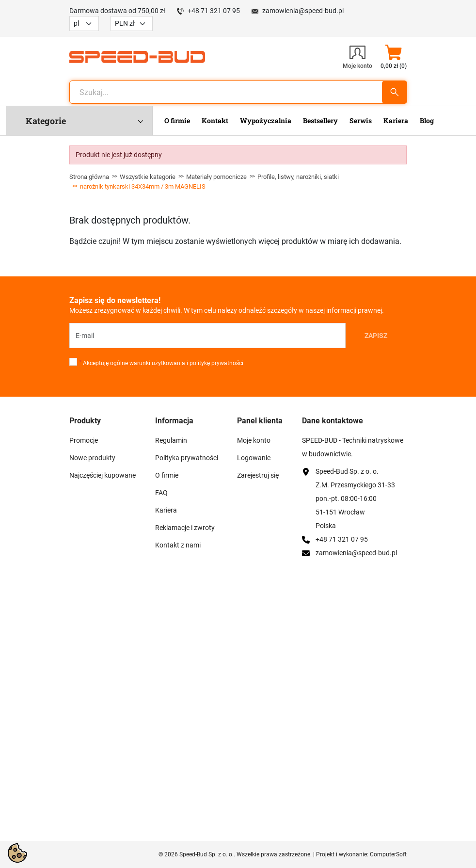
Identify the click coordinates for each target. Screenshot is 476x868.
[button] (393, 57)
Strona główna (89, 177)
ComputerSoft (388, 854)
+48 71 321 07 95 (214, 11)
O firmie (167, 475)
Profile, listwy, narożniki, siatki (298, 177)
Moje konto (254, 440)
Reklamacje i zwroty (185, 528)
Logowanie (254, 458)
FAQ (161, 493)
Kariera (166, 510)
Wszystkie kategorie (148, 177)
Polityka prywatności (187, 458)
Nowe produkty (92, 458)
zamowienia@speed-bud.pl (303, 11)
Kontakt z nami (178, 545)
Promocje (84, 440)
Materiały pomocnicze (216, 177)
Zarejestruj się (258, 475)
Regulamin (171, 440)
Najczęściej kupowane (103, 475)
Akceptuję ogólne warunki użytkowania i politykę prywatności (161, 363)
